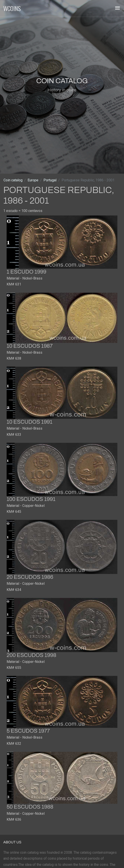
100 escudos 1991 (31, 499)
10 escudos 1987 (30, 346)
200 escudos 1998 (31, 655)
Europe (33, 180)
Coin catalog (13, 180)
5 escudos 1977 (28, 731)
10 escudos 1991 (30, 422)
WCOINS (12, 8)
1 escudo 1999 (26, 272)
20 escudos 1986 (30, 577)
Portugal (50, 180)
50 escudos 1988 (30, 807)
